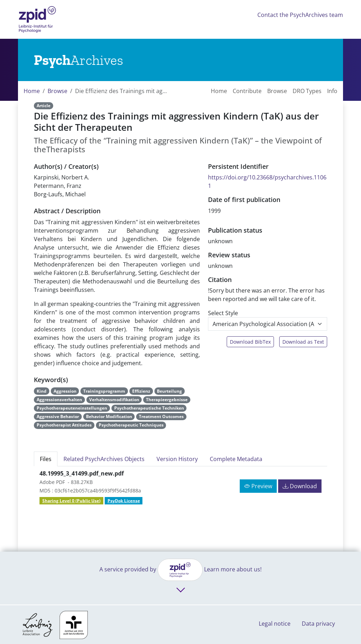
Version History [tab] (177, 459)
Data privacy (318, 624)
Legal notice (275, 624)
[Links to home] (78, 60)
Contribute (247, 91)
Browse (57, 91)
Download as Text (303, 342)
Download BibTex (250, 342)
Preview (258, 486)
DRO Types (307, 91)
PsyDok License (124, 501)
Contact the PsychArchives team (300, 15)
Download (300, 486)
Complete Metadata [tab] (236, 459)
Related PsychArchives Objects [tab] (104, 459)
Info (332, 91)
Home (32, 91)
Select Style (223, 313)
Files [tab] (46, 459)
